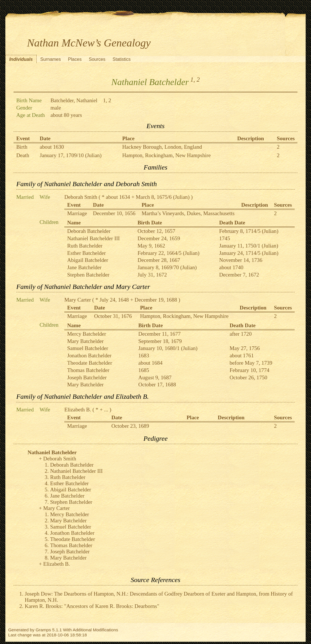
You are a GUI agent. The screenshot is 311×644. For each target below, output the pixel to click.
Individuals (21, 59)
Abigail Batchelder (88, 260)
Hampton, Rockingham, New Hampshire (166, 155)
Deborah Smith (81, 197)
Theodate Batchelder (90, 363)
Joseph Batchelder (87, 377)
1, (193, 80)
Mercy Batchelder (87, 334)
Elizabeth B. (78, 410)
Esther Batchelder (86, 253)
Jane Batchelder (84, 267)
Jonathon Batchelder (89, 356)
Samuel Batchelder (88, 348)
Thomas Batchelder (88, 370)
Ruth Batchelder (85, 246)
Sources (97, 59)
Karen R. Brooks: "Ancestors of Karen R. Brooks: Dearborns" (92, 606)
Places (75, 59)
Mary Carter (78, 300)
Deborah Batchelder (89, 231)
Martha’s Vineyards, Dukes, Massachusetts (188, 213)
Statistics (122, 59)
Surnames (51, 59)
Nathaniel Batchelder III (93, 238)
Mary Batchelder (85, 341)
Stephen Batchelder (88, 275)
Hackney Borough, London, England (162, 147)
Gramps (43, 630)
